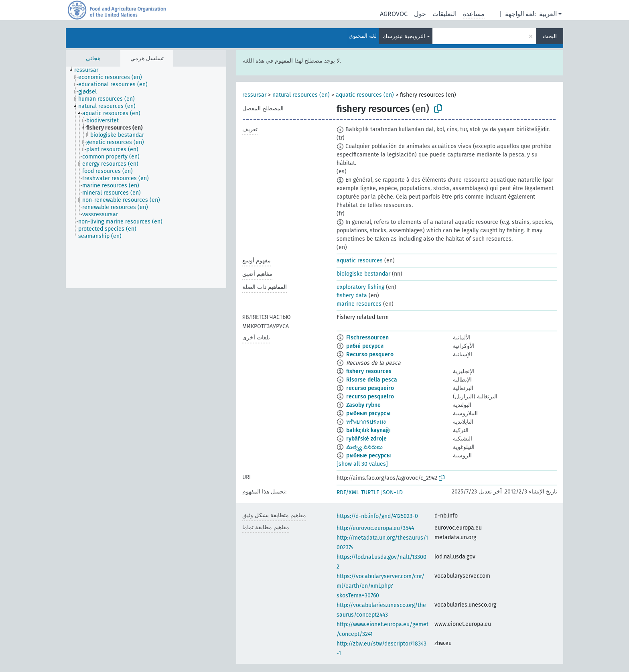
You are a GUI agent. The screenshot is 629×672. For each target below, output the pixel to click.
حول (420, 14)
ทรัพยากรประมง (366, 422)
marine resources (359, 304)
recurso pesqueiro (370, 388)
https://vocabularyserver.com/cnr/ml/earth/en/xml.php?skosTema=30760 (380, 586)
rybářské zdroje (366, 439)
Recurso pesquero (370, 354)
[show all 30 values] (362, 464)
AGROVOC (394, 14)
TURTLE (370, 492)
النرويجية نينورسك (404, 36)
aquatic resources (360, 261)
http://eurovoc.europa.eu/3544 (375, 528)
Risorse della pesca (372, 380)
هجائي (93, 58)
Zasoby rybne (363, 405)
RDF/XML (348, 492)
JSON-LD (392, 492)
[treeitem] (90, 70)
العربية (548, 14)
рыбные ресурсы (368, 456)
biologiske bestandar (363, 274)
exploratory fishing (360, 287)
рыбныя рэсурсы (368, 413)
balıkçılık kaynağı (368, 430)
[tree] (146, 177)
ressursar (254, 95)
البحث (550, 36)
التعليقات (444, 14)
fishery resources (369, 371)
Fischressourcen (367, 338)
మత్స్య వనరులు (364, 447)
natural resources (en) (301, 95)
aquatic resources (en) (365, 95)
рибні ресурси (365, 346)
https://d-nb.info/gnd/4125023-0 (377, 516)
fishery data (352, 295)
